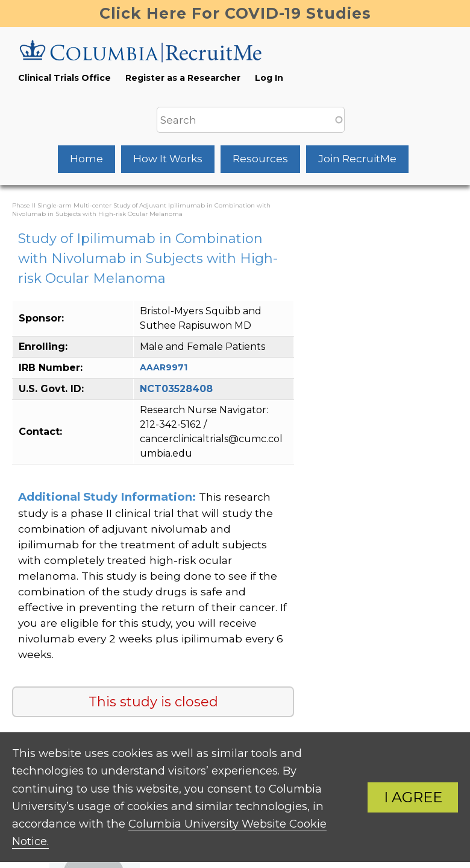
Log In (269, 78)
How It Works (168, 159)
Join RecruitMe (357, 159)
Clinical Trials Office (64, 78)
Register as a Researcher (183, 78)
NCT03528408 (176, 389)
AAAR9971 (164, 367)
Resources (260, 159)
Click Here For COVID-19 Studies (235, 13)
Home (86, 159)
